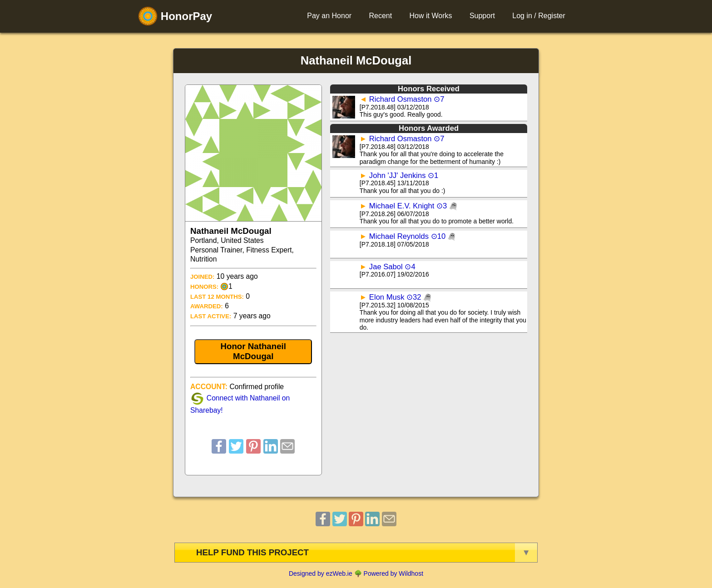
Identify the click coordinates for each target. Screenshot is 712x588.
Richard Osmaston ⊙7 (407, 99)
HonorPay (175, 16)
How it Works (431, 16)
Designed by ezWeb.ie (321, 573)
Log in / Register (539, 16)
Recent (380, 16)
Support (482, 16)
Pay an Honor (329, 16)
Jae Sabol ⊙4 (392, 267)
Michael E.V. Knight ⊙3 (413, 206)
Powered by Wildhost (394, 573)
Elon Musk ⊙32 (400, 297)
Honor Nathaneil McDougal (253, 351)
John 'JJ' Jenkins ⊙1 (404, 175)
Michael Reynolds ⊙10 (412, 236)
